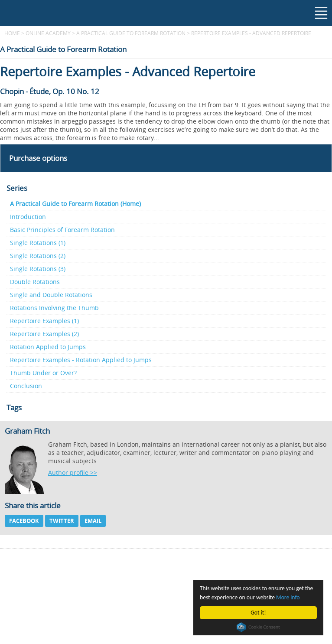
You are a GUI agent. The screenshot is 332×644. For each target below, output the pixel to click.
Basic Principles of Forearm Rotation (62, 230)
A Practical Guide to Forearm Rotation (131, 33)
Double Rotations (35, 282)
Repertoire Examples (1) (44, 321)
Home (12, 33)
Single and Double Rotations (51, 295)
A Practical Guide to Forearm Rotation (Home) (75, 204)
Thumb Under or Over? (43, 373)
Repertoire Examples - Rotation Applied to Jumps (81, 360)
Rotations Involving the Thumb (54, 308)
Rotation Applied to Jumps (48, 347)
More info (288, 597)
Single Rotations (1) (38, 243)
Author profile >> (73, 472)
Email (93, 521)
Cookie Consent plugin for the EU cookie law (258, 627)
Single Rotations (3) (38, 269)
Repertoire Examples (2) (44, 334)
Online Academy (48, 33)
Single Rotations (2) (38, 256)
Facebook (24, 521)
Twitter (62, 521)
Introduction (28, 217)
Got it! (258, 613)
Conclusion (26, 386)
